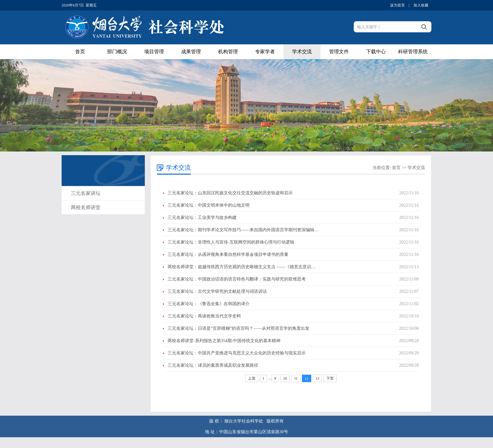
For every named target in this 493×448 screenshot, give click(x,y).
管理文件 (339, 52)
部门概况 (117, 52)
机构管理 (228, 52)
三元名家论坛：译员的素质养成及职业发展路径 (213, 365)
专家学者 (265, 52)
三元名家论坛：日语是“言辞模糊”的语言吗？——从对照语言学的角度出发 (238, 328)
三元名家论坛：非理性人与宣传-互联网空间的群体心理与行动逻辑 (231, 242)
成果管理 (191, 52)
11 (296, 378)
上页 (252, 378)
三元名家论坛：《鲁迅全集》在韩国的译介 (209, 304)
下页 (330, 378)
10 (285, 378)
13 (317, 378)
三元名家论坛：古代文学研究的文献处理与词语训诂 (217, 291)
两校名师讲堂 (86, 207)
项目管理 (154, 52)
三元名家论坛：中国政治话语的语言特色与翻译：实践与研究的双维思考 (237, 279)
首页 (80, 52)
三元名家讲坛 (86, 193)
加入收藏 (421, 5)
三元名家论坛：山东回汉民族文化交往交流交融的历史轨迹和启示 (230, 193)
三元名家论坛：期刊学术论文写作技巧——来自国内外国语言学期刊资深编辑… (243, 230)
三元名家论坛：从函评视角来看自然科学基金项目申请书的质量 (228, 254)
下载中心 (376, 52)
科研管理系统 (413, 52)
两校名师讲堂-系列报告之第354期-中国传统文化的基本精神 (224, 341)
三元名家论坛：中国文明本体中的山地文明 (209, 205)
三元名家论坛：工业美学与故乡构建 (202, 218)
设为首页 (397, 5)
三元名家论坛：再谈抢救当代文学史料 (204, 316)
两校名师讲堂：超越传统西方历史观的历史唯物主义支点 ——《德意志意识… (242, 267)
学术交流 (302, 52)
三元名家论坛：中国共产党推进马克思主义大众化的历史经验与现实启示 (237, 353)
